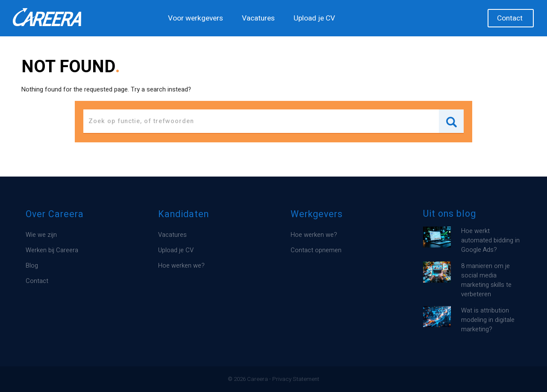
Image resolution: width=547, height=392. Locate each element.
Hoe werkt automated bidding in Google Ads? (490, 240)
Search (451, 121)
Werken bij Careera (52, 250)
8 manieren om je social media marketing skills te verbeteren (486, 280)
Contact (510, 18)
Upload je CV (314, 18)
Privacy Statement (296, 379)
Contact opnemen (316, 250)
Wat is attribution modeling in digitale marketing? (488, 320)
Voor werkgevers (196, 18)
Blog (32, 266)
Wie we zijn (41, 235)
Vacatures (258, 18)
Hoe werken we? (181, 266)
